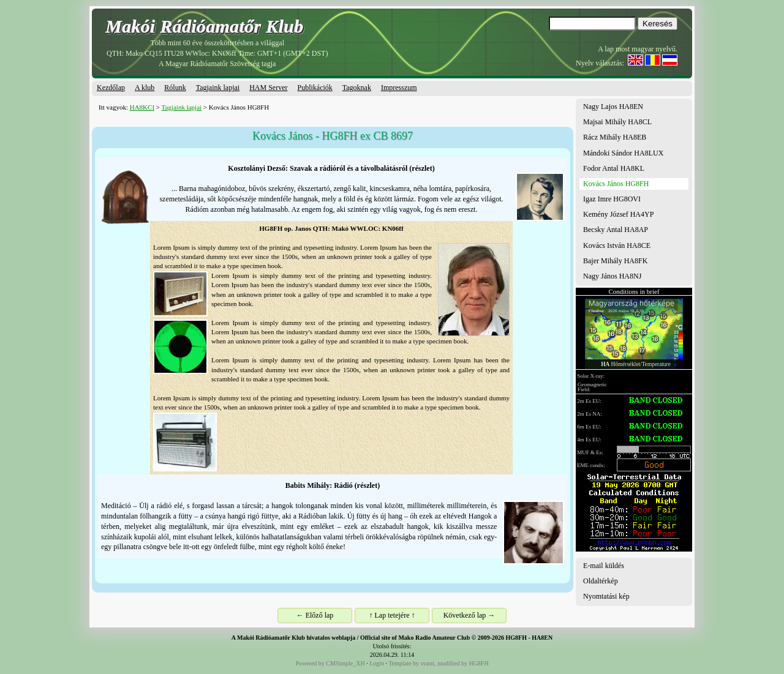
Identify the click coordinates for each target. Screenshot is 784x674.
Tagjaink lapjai (218, 88)
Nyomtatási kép (606, 596)
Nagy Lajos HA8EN (613, 107)
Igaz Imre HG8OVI (612, 199)
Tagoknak (357, 88)
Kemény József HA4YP (618, 214)
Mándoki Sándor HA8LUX (623, 153)
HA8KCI (142, 107)
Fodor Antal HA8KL (614, 168)
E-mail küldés (604, 566)
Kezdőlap (111, 88)
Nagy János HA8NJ (612, 276)
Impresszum (399, 88)
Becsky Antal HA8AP (616, 230)
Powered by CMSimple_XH (330, 663)
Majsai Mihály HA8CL (617, 122)
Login (377, 663)
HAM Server (268, 88)
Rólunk (175, 88)
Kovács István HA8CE (617, 245)
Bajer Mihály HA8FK (615, 261)
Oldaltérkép (601, 581)
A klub (145, 88)
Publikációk (315, 88)
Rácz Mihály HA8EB (615, 137)
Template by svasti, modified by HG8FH (438, 663)
